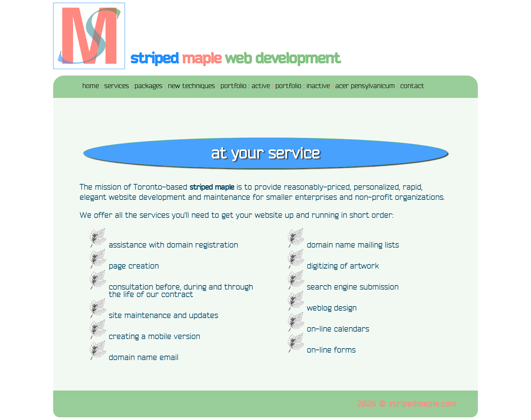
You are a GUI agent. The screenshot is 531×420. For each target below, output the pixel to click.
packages (148, 86)
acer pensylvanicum (365, 86)
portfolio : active (245, 86)
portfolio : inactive (303, 86)
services (117, 86)
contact (412, 86)
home (91, 86)
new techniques (192, 86)
